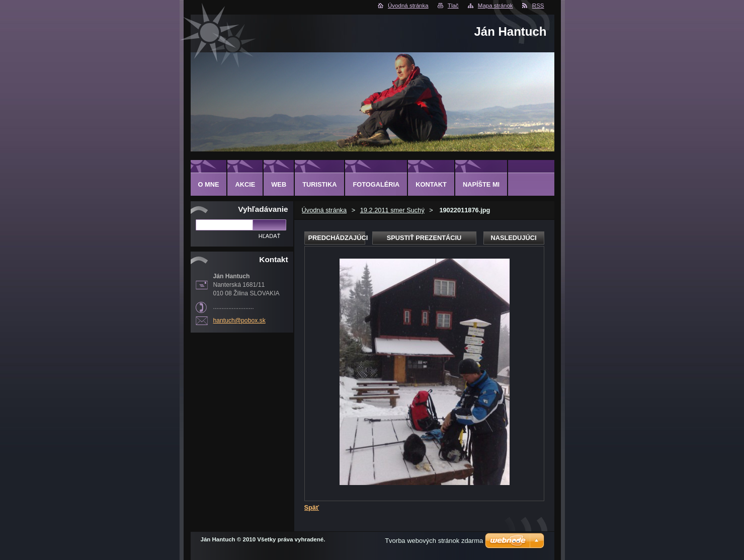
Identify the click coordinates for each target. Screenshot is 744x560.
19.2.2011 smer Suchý (392, 210)
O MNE (209, 184)
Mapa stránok (495, 6)
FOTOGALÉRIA (376, 184)
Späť (312, 507)
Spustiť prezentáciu (424, 238)
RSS (538, 6)
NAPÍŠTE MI (481, 184)
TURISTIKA (319, 184)
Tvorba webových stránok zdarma (434, 541)
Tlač (453, 6)
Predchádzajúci (337, 238)
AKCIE (245, 184)
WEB (279, 184)
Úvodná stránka (408, 6)
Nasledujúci (513, 238)
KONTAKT (431, 184)
